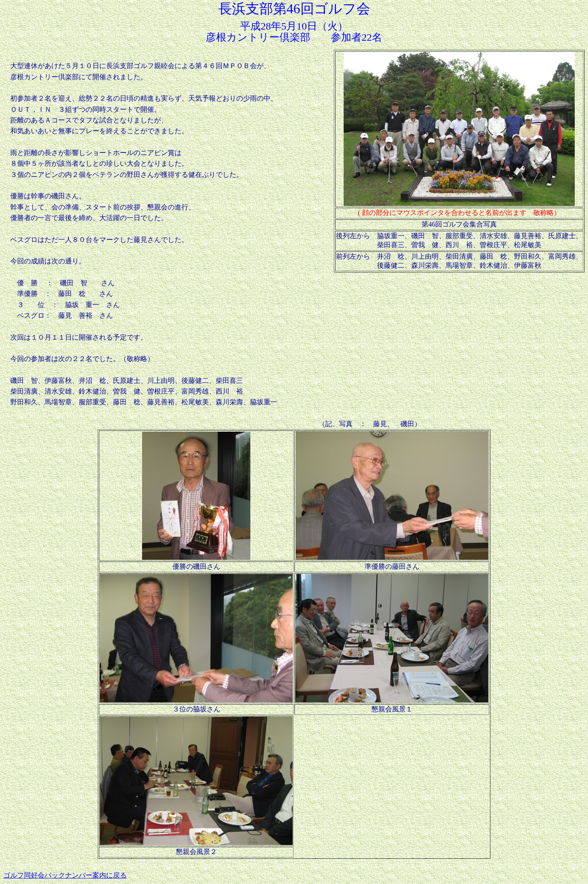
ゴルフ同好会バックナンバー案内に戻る (65, 875)
